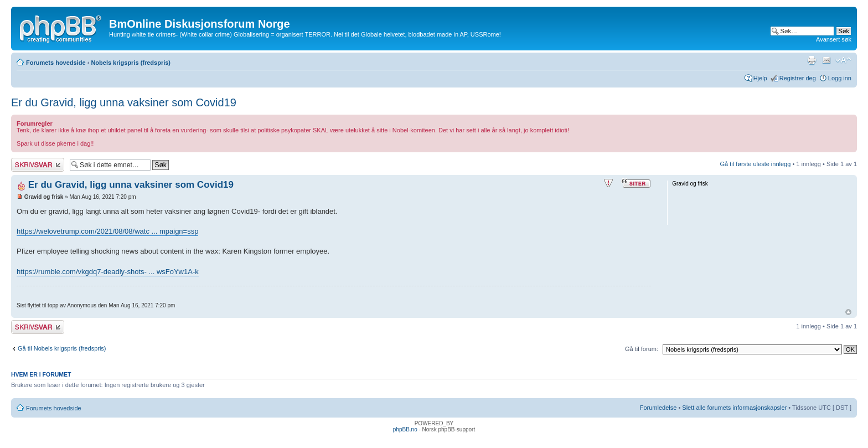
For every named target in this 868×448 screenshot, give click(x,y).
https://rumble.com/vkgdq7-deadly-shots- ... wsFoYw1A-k (108, 272)
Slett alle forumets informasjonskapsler (734, 408)
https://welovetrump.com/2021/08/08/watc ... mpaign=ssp (107, 231)
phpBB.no (405, 429)
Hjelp (760, 78)
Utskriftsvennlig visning (812, 60)
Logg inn (840, 78)
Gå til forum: (642, 349)
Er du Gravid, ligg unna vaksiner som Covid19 (124, 102)
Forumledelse (658, 408)
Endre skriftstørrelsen (843, 60)
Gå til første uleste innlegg (756, 164)
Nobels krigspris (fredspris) (131, 63)
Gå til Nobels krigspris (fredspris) (62, 348)
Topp (848, 312)
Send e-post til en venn (826, 60)
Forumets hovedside (56, 63)
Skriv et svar (38, 165)
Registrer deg (798, 78)
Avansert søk (834, 39)
